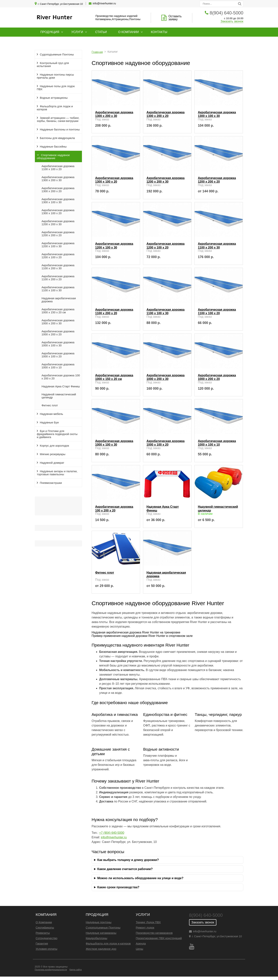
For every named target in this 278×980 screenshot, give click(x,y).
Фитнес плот (50, 405)
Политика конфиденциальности (51, 970)
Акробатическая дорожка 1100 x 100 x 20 (58, 168)
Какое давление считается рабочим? (125, 869)
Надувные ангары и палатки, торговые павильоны (57, 473)
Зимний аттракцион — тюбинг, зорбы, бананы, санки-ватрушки (58, 119)
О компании (128, 32)
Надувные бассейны (53, 147)
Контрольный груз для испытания (53, 65)
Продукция (50, 32)
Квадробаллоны (96, 938)
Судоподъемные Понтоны (57, 54)
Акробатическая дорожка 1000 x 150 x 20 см (58, 311)
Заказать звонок (232, 21)
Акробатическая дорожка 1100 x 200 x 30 (58, 267)
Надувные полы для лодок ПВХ (56, 88)
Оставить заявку (175, 18)
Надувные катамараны (101, 933)
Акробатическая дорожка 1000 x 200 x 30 (58, 322)
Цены (139, 949)
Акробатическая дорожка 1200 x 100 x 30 (58, 245)
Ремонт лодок (145, 927)
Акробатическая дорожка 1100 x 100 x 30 (58, 289)
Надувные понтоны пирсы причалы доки (55, 76)
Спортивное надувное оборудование (53, 157)
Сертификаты (45, 927)
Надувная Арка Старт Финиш (61, 386)
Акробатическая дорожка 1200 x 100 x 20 (58, 256)
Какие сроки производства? (118, 887)
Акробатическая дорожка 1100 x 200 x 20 (58, 278)
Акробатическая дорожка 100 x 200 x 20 (61, 377)
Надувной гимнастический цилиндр (59, 396)
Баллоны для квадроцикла (57, 138)
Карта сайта (75, 970)
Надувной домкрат (52, 463)
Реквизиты (43, 933)
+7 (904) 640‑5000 (112, 833)
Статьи (101, 32)
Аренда (141, 943)
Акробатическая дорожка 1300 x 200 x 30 (58, 179)
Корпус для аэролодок (54, 446)
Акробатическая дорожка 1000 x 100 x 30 (58, 344)
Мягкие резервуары (53, 454)
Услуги (77, 32)
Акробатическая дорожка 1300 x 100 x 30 (58, 201)
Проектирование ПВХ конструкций (159, 938)
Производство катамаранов (154, 933)
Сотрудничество (46, 938)
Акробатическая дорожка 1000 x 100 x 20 (58, 355)
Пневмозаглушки (51, 483)
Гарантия (42, 943)
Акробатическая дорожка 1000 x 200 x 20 (58, 333)
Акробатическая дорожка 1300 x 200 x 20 (58, 190)
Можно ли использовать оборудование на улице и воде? (140, 878)
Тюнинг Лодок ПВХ (148, 922)
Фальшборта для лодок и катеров (55, 108)
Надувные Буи (49, 422)
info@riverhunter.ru (104, 3)
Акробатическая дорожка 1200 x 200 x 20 (58, 234)
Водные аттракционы (54, 98)
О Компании (44, 922)
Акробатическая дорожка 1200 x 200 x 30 (58, 223)
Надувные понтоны (99, 922)
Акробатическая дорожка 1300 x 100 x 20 (58, 212)
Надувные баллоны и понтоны (60, 130)
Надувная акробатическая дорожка (59, 300)
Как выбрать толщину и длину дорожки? (128, 860)
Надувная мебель (51, 414)
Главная (97, 52)
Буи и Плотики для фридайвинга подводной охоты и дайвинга (57, 434)
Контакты (159, 32)
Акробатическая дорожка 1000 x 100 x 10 (58, 366)
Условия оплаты (46, 949)
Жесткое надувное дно (101, 949)
